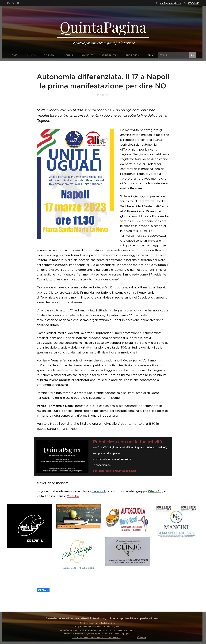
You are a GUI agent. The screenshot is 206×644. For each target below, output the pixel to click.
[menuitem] (15, 55)
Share (43, 590)
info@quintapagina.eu (170, 3)
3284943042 (193, 3)
